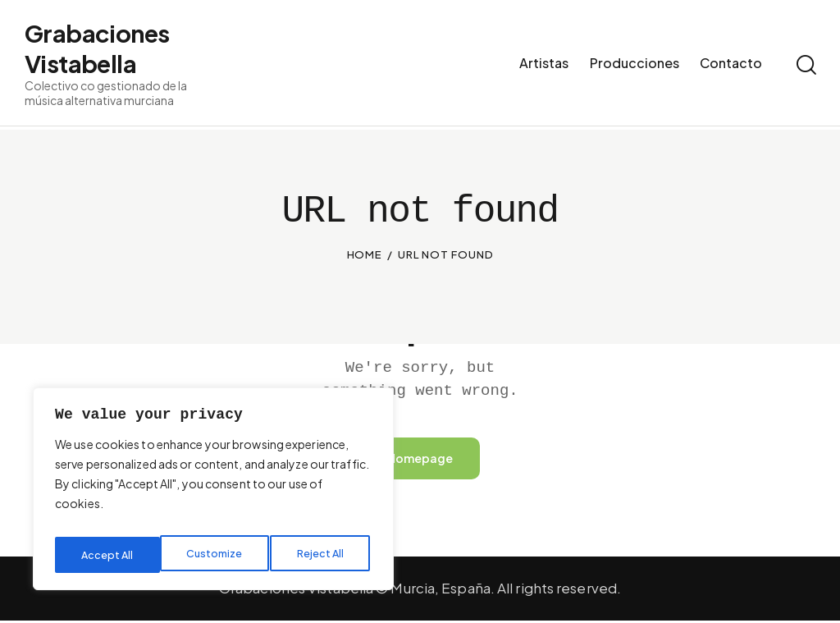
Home (365, 254)
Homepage (420, 459)
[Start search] (805, 67)
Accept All (321, 555)
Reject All (217, 555)
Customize (109, 555)
